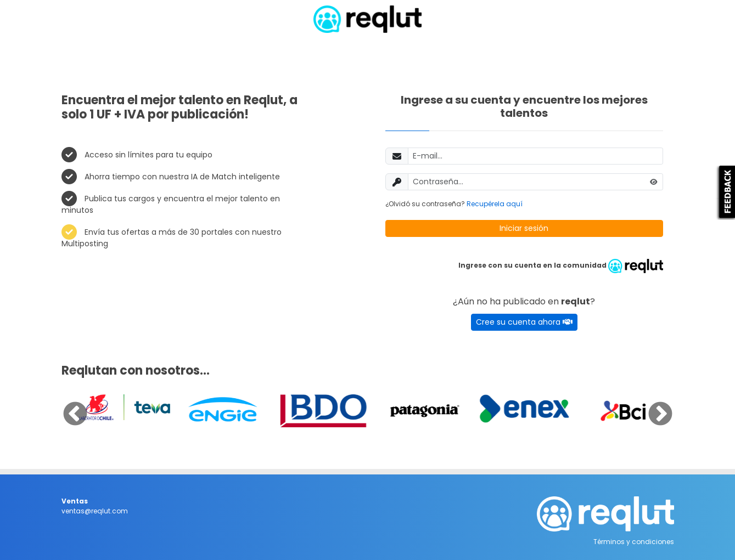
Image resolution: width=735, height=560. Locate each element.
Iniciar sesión (524, 228)
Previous (67, 406)
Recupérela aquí (495, 204)
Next (652, 406)
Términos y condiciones (634, 542)
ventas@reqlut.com (95, 511)
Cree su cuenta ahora (524, 322)
